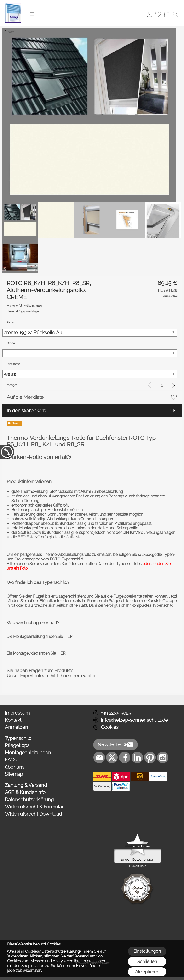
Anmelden (16, 727)
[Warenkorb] (167, 14)
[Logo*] (13, 5)
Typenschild (18, 738)
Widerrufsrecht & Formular (34, 807)
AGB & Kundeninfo (25, 792)
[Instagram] (163, 757)
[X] (112, 757)
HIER (68, 637)
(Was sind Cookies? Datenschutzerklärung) (44, 951)
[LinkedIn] (137, 757)
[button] (32, 14)
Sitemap (14, 774)
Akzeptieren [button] (147, 972)
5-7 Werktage (23, 311)
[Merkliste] (158, 14)
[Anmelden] (149, 14)
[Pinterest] (150, 757)
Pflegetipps (17, 745)
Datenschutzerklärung (29, 800)
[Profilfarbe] (90, 374)
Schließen (147, 961)
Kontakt (13, 720)
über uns (15, 767)
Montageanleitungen (28, 753)
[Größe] (90, 353)
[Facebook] (125, 757)
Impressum (17, 713)
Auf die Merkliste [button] (25, 397)
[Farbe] (90, 333)
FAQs (11, 760)
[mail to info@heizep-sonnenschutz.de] (99, 757)
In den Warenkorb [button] (26, 411)
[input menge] (162, 385)
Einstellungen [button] (147, 951)
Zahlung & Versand (26, 785)
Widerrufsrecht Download (33, 814)
